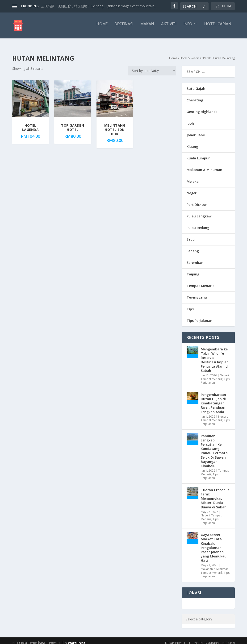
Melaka (193, 177)
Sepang (193, 247)
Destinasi (124, 27)
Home (102, 27)
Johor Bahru (197, 131)
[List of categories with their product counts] (213, 615)
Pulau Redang (198, 223)
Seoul (191, 235)
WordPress (77, 639)
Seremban (195, 258)
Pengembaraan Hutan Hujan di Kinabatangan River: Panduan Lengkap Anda (213, 399)
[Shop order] (152, 66)
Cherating (195, 96)
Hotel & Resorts (190, 54)
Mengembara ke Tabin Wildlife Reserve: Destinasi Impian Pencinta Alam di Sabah (215, 356)
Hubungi (228, 638)
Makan (147, 27)
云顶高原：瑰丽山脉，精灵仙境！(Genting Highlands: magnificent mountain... (99, 6)
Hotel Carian (218, 27)
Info (188, 27)
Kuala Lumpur (198, 154)
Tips (190, 305)
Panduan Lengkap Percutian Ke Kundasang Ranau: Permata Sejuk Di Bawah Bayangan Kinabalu (214, 447)
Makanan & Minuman (204, 165)
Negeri (192, 189)
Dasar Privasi (175, 638)
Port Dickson (197, 200)
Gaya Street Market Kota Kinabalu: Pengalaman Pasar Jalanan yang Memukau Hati (214, 543)
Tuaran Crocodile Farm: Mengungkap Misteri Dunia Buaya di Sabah (215, 494)
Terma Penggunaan (204, 638)
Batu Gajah (196, 84)
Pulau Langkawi (199, 212)
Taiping (193, 270)
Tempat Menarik (201, 281)
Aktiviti (169, 27)
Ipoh (190, 119)
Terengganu (197, 293)
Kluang (192, 142)
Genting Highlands (202, 107)
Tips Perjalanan (199, 316)
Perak (207, 54)
